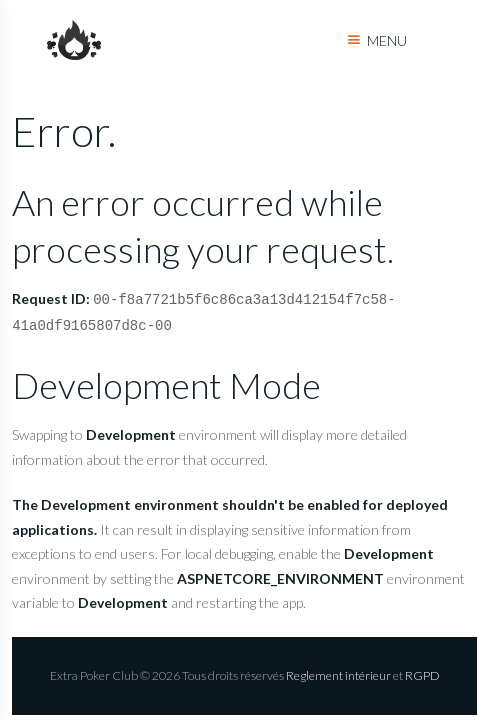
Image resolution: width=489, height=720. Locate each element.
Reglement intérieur (338, 675)
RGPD (422, 675)
